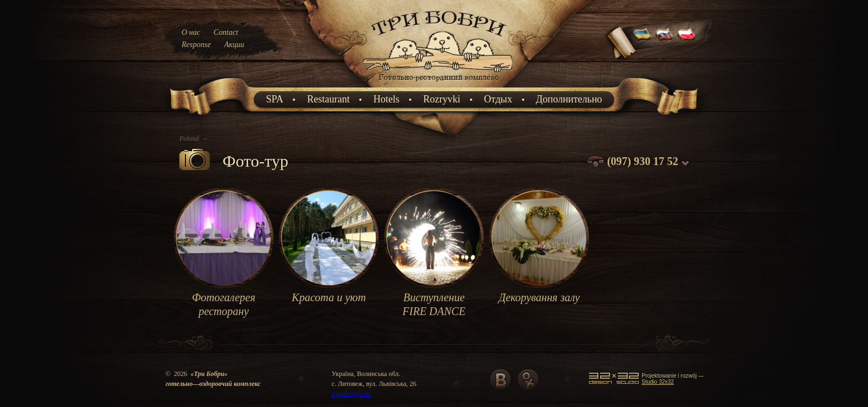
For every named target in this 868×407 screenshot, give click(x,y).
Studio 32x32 (658, 382)
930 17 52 (656, 161)
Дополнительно (569, 99)
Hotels (387, 99)
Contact (226, 32)
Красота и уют (329, 297)
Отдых (498, 99)
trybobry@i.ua (351, 394)
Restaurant (329, 99)
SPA (274, 99)
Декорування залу (539, 297)
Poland (189, 138)
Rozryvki (441, 99)
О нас (191, 32)
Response (196, 45)
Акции (234, 45)
